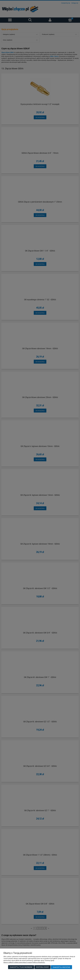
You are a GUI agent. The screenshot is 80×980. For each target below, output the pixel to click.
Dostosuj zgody (42, 967)
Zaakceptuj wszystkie (61, 967)
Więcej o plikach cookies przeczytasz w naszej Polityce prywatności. (24, 962)
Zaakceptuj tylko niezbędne (21, 967)
